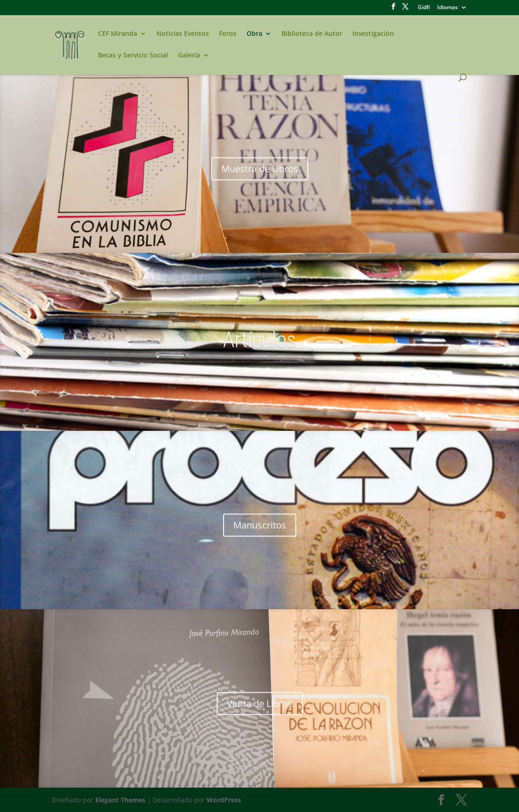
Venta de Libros (260, 710)
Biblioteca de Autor (312, 34)
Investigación (373, 34)
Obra (254, 34)
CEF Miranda (118, 34)
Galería (189, 56)
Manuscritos (260, 532)
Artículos (259, 347)
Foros (228, 34)
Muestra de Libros (260, 175)
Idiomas (447, 8)
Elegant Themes (120, 800)
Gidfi (424, 8)
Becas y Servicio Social (133, 56)
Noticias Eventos (183, 34)
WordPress (224, 800)
